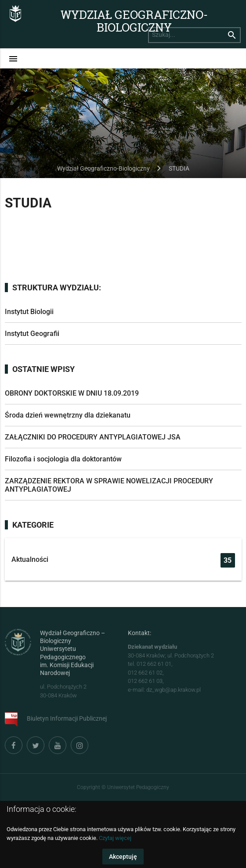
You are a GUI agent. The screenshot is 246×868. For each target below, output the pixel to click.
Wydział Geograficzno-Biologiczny (134, 20)
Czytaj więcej (115, 838)
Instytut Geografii (32, 334)
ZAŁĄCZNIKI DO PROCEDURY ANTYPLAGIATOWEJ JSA (93, 437)
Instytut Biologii (29, 312)
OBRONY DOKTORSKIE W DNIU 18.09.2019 (72, 393)
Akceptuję (123, 857)
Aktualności (123, 560)
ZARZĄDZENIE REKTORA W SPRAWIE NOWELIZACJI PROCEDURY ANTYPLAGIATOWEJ (109, 485)
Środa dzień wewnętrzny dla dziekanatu (68, 415)
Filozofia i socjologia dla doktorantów (63, 459)
